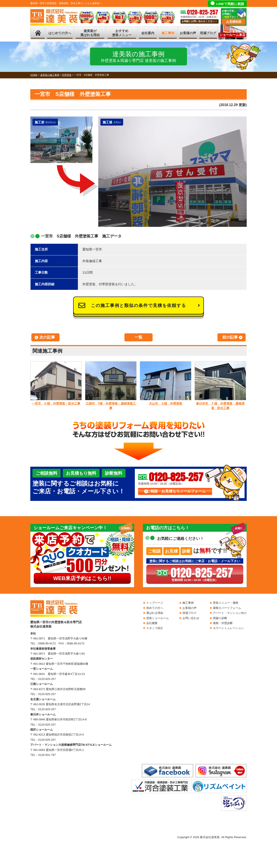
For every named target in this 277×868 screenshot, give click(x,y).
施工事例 (168, 33)
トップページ (155, 603)
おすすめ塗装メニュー (122, 33)
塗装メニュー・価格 (226, 603)
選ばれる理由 (155, 613)
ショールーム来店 (232, 35)
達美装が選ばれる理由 (90, 33)
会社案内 (148, 33)
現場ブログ (208, 33)
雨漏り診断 (220, 618)
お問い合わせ (191, 618)
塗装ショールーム (158, 618)
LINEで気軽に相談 (230, 4)
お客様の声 (188, 33)
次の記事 (47, 337)
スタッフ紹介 (155, 628)
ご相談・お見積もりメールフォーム (176, 491)
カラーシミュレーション (228, 628)
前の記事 (230, 337)
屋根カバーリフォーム (227, 608)
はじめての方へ (60, 33)
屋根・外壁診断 (223, 623)
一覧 (138, 337)
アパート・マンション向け (230, 613)
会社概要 (152, 623)
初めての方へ (155, 608)
